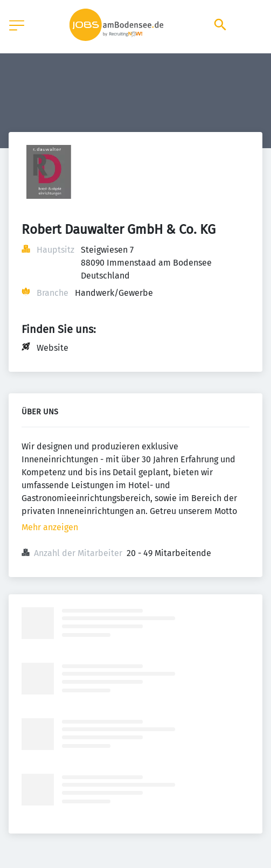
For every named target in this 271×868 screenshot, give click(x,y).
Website (53, 348)
